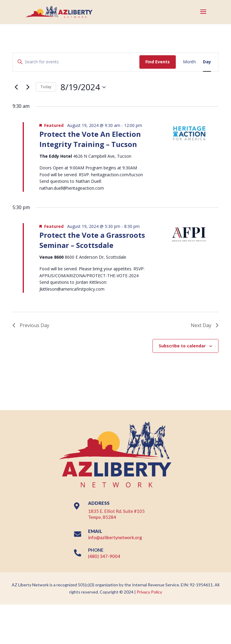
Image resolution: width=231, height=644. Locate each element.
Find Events (158, 62)
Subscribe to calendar (182, 346)
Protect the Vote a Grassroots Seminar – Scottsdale (92, 240)
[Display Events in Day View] (207, 62)
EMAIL (95, 531)
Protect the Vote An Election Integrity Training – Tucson (90, 139)
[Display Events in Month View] (189, 62)
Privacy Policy (149, 592)
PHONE (96, 550)
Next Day (205, 325)
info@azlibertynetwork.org (115, 537)
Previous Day (31, 325)
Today (46, 87)
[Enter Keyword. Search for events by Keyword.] (76, 62)
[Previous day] (16, 87)
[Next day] (28, 87)
